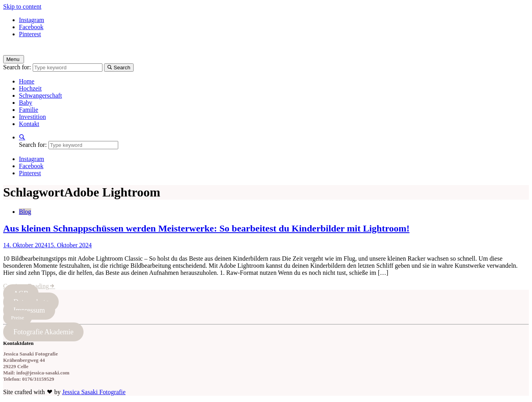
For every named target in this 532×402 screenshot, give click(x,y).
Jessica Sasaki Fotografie (94, 392)
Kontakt (29, 124)
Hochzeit (30, 88)
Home (27, 81)
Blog (25, 212)
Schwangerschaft (40, 95)
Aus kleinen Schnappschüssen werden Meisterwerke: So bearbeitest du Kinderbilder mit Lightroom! (206, 228)
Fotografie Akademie (43, 332)
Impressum (29, 310)
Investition (32, 117)
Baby (26, 103)
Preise (18, 318)
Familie (29, 110)
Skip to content (22, 6)
